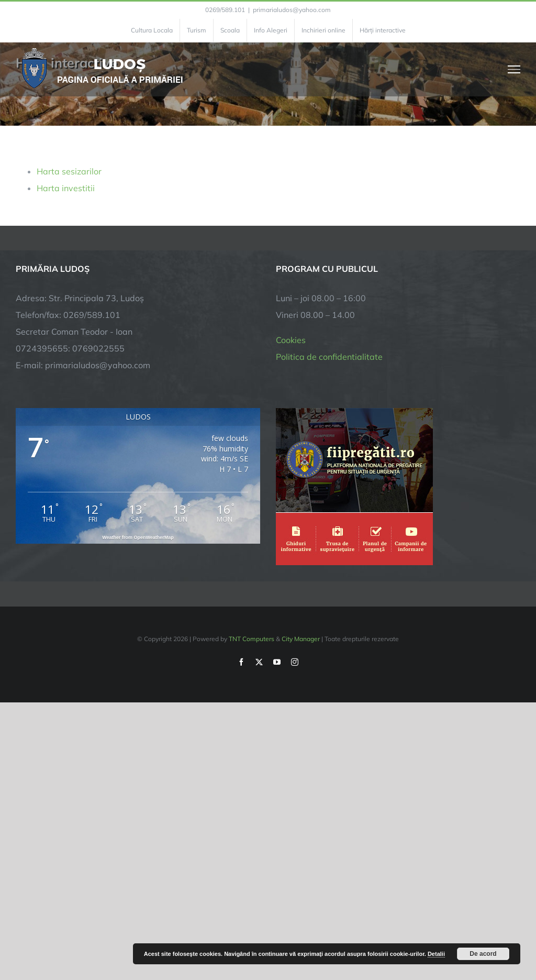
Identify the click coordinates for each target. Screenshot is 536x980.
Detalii (436, 954)
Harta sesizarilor (69, 171)
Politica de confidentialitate (329, 357)
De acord (483, 954)
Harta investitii (66, 188)
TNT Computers (252, 639)
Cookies (291, 340)
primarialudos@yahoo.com (292, 10)
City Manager (301, 639)
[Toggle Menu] (514, 69)
